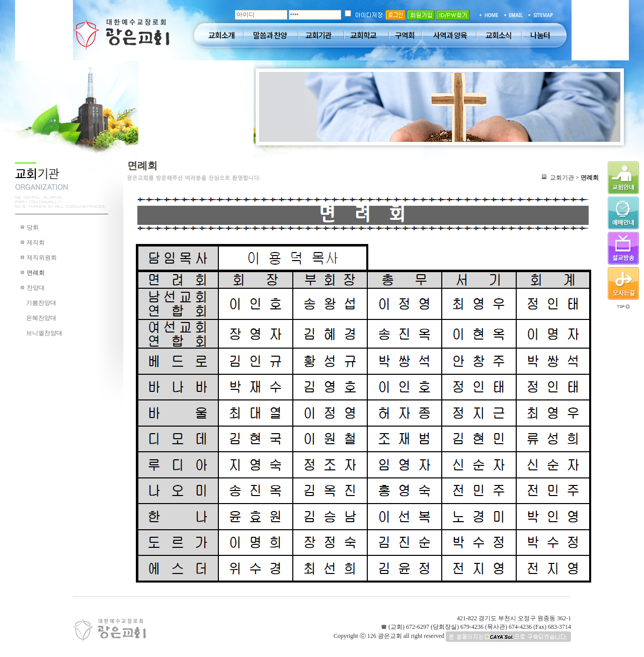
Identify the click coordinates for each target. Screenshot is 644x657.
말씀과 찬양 (270, 35)
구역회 (405, 35)
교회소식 (499, 35)
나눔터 (540, 35)
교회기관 (318, 35)
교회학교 (363, 35)
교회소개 (221, 35)
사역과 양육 (450, 35)
